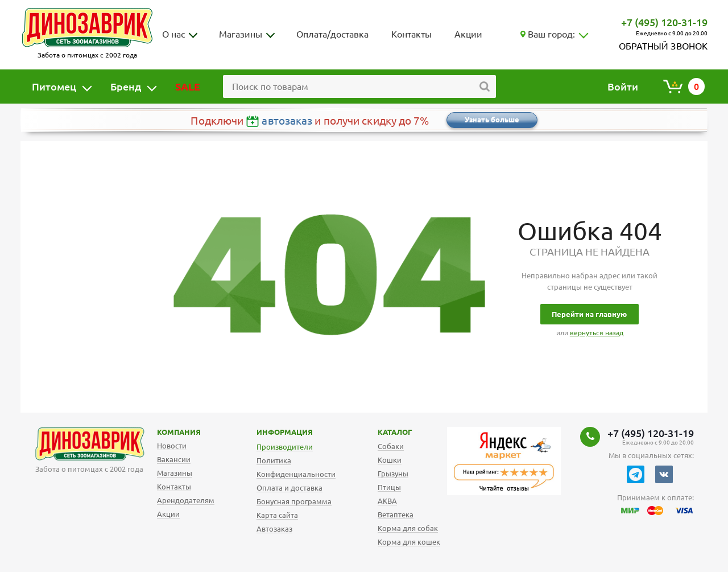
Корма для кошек (409, 542)
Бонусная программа (294, 501)
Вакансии (174, 459)
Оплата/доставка (332, 34)
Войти (623, 87)
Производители (285, 447)
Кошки (390, 460)
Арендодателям (186, 500)
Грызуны (393, 474)
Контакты (411, 34)
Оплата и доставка (289, 488)
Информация (267, 432)
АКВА (387, 501)
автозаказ (287, 121)
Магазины (241, 34)
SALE (188, 87)
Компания (164, 432)
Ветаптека (396, 515)
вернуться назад (597, 333)
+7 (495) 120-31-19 (664, 22)
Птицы (389, 487)
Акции (468, 34)
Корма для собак (408, 528)
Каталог (386, 432)
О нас (173, 34)
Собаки (391, 446)
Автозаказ (274, 529)
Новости (172, 446)
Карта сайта (277, 515)
